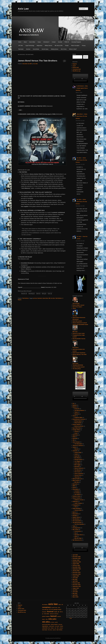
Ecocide (60, 42)
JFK (74, 440)
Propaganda (76, 505)
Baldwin (75, 405)
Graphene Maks (78, 417)
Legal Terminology (30, 46)
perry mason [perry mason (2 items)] (54, 624)
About (25, 42)
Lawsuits (75, 451)
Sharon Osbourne (79, 468)
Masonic (77, 449)
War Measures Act (77, 540)
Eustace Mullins (77, 424)
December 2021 (76, 585)
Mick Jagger (78, 465)
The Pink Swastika (79, 524)
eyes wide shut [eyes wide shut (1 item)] (45, 610)
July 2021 (75, 590)
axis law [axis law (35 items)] (53, 604)
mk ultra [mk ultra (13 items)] (46, 622)
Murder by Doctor (79, 426)
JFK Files (21, 46)
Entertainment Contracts (79, 419)
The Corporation (77, 521)
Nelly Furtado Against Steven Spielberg (82, 88)
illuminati (40, 298)
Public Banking (76, 508)
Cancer (74, 416)
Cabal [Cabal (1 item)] (60, 605)
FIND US (67, 42)
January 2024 (76, 571)
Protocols (77, 409)
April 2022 (75, 581)
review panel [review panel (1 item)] (52, 626)
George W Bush (79, 459)
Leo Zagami (77, 461)
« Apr (71, 618)
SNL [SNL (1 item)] (58, 628)
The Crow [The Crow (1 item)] (50, 630)
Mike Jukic (75, 332)
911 (73, 403)
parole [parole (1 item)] (56, 622)
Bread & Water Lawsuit (78, 305)
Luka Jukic (77, 463)
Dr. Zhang (77, 493)
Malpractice (40, 46)
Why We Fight (78, 538)
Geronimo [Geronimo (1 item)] (44, 612)
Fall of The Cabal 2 (77, 307)
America (77, 431)
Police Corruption (75, 46)
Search (74, 54)
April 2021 (75, 595)
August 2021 (76, 588)
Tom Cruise (77, 472)
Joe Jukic (35, 64)
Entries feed (76, 67)
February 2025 (76, 565)
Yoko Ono (77, 477)
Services (28, 49)
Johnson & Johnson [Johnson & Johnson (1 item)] (54, 614)
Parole (74, 487)
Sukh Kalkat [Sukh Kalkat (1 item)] (45, 630)
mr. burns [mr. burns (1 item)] (52, 622)
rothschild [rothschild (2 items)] (45, 628)
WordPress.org (76, 71)
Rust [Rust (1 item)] (49, 628)
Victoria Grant (78, 510)
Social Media (36, 49)
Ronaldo (75, 516)
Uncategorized (76, 528)
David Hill (77, 456)
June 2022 (75, 578)
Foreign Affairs (76, 430)
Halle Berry (75, 435)
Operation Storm (79, 535)
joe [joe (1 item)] (43, 614)
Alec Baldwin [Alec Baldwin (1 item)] (45, 605)
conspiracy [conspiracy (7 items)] (46, 607)
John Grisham (76, 442)
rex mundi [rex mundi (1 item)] (57, 626)
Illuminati (75, 438)
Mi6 (50, 298)
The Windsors (78, 470)
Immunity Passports (76, 42)
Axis (76, 507)
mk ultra (53, 298)
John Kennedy (76, 303)
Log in (74, 66)
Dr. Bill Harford (80, 86)
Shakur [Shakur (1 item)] (52, 628)
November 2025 (77, 558)
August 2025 (76, 564)
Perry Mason (76, 347)
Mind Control (76, 480)
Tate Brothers (25, 298)
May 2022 (75, 579)
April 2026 (75, 555)
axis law (35, 298)
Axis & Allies (32, 42)
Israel (76, 433)
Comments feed (77, 69)
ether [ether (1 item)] (59, 608)
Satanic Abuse (76, 517)
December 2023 (76, 572)
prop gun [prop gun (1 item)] (60, 624)
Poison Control (76, 498)
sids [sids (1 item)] (55, 628)
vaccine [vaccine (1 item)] (54, 630)
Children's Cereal (79, 500)
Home (20, 42)
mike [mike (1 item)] (47, 619)
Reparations (76, 514)
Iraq (75, 533)
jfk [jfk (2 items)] (59, 612)
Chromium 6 (46, 42)
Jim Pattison (78, 494)
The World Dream (77, 522)
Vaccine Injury (45, 49)
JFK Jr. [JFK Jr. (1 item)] (61, 612)
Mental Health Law (77, 479)
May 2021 (75, 593)
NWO (74, 486)
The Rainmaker (78, 444)
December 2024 (76, 567)
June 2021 (75, 592)
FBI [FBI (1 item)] (52, 610)
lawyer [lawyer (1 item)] (44, 619)
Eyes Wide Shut (77, 428)
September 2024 (77, 569)
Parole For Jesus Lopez (79, 333)
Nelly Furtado (78, 423)
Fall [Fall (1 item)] (50, 610)
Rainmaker (21, 49)
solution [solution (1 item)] (61, 628)
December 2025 (76, 557)
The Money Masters (79, 410)
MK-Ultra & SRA (59, 46)
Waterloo (77, 414)
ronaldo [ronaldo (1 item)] (61, 626)
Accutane (77, 491)
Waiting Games (55, 49)
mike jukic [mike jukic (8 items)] (52, 619)
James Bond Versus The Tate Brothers (38, 61)
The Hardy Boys (77, 369)
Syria (76, 536)
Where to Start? (73, 49)
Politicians (75, 502)
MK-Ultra (77, 482)
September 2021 (77, 586)
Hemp (74, 437)
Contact (54, 42)
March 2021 (75, 597)
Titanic (74, 309)
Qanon (74, 512)
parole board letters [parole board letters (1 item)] (46, 624)
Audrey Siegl (78, 452)
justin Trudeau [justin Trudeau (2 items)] (46, 616)
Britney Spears (78, 421)
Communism (78, 531)
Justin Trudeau (78, 503)
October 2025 (76, 560)
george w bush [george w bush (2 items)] (57, 609)
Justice (74, 447)
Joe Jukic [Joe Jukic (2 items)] (47, 614)
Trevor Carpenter (79, 473)
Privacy (84, 46)
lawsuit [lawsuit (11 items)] (53, 616)
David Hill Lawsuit (77, 321)
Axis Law (23, 9)
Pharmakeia (76, 489)
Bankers (75, 407)
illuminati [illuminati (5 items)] (50, 612)
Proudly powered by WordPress (53, 638)
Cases (39, 42)
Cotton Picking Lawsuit (79, 367)
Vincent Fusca (78, 475)
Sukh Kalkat (75, 363)
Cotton (76, 454)
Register (75, 64)
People (67, 46)
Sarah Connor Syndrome (79, 353)
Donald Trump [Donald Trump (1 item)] (54, 608)
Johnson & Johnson (78, 445)
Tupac (74, 526)
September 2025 (77, 562)
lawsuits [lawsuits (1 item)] (59, 616)
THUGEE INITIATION (78, 365)
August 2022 (76, 576)
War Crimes (64, 49)
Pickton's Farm (76, 496)
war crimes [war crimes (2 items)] (59, 630)
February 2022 (76, 583)
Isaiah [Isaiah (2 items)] (56, 612)
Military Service (49, 46)
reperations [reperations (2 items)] (45, 626)
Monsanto (77, 466)
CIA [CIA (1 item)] (62, 605)
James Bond (45, 298)
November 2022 (77, 574)
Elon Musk (77, 458)
